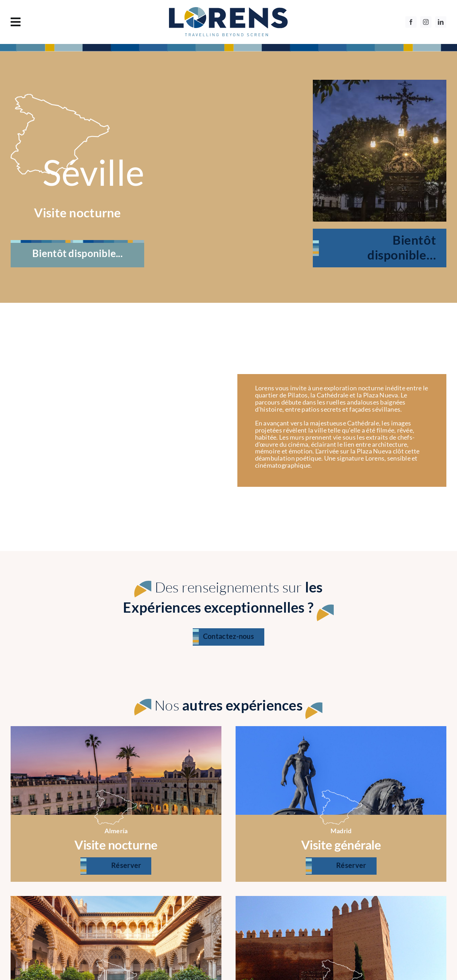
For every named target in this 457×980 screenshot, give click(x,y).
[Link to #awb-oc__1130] (75, 22)
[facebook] (411, 22)
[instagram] (426, 22)
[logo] (228, 10)
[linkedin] (441, 22)
